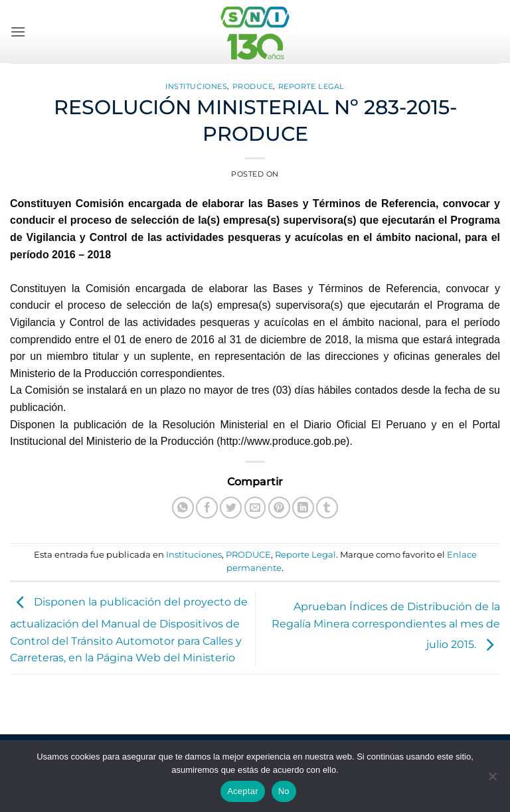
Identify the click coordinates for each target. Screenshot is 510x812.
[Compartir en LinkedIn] (303, 508)
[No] (492, 780)
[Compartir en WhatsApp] (183, 508)
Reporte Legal (311, 86)
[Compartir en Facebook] (207, 508)
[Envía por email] (255, 508)
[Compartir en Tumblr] (327, 508)
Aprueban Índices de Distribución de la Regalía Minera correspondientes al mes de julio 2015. (386, 625)
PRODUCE (253, 86)
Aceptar (243, 791)
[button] (18, 32)
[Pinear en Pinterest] (279, 508)
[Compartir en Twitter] (231, 508)
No (284, 791)
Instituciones (196, 86)
